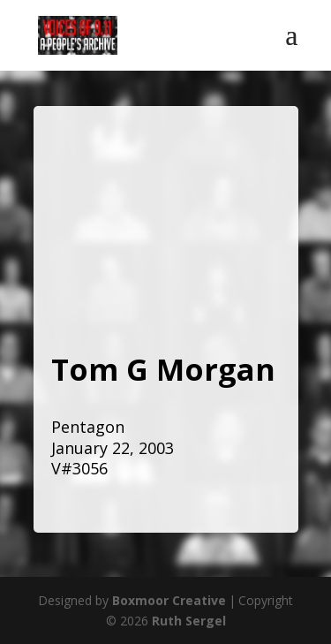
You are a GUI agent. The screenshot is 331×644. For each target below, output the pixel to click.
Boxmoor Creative (169, 600)
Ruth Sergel (189, 621)
